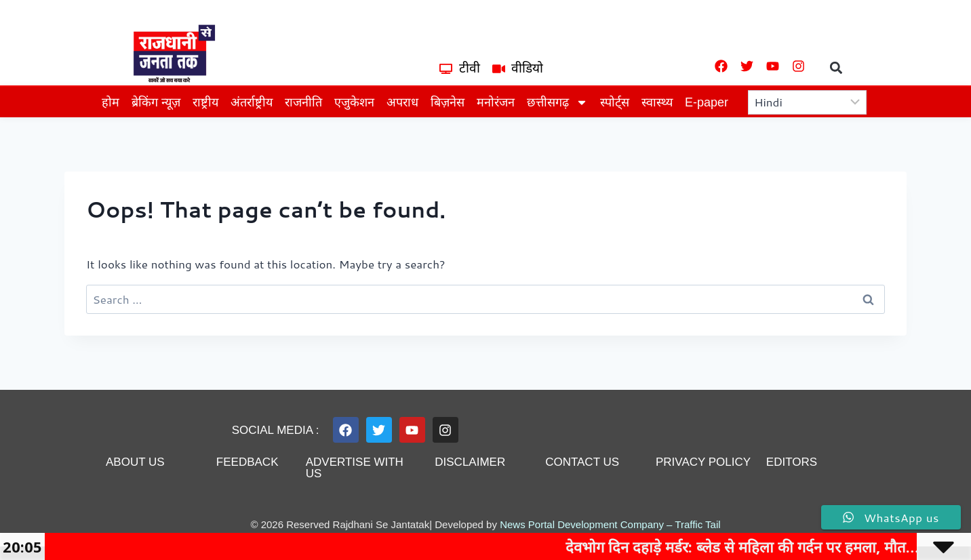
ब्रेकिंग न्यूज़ (156, 102)
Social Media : (276, 430)
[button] (836, 67)
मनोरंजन (496, 102)
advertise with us (355, 468)
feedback (247, 462)
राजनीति (303, 102)
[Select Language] (808, 102)
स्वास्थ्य (657, 102)
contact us (582, 462)
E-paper (707, 102)
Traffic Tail (697, 524)
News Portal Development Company (582, 524)
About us (135, 462)
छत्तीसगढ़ (557, 102)
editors (792, 462)
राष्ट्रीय (205, 102)
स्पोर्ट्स (615, 102)
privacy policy (703, 462)
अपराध (402, 102)
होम (111, 102)
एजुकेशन (354, 102)
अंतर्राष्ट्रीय (252, 102)
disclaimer (470, 462)
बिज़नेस (448, 102)
